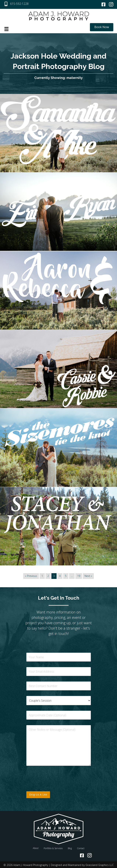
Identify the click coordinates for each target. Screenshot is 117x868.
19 (79, 575)
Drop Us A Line (38, 794)
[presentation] (54, 785)
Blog (70, 848)
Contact (81, 848)
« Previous (31, 575)
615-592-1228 (19, 4)
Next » (88, 575)
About (36, 848)
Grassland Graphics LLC (100, 864)
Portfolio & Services (53, 848)
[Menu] (6, 29)
